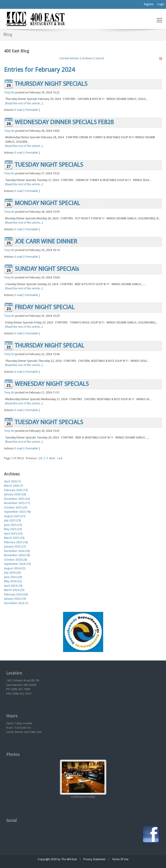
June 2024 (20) (13, 577)
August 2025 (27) (15, 516)
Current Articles (69, 58)
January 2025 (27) (15, 546)
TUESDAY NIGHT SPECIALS (49, 165)
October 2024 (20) (16, 560)
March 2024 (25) (14, 590)
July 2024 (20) (12, 573)
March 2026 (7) (13, 486)
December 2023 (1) (16, 603)
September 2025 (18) (17, 512)
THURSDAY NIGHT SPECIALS (51, 84)
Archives (87, 58)
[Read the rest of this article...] (24, 103)
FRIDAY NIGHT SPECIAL (45, 308)
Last (60, 458)
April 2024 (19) (13, 586)
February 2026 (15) (16, 490)
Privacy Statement (94, 859)
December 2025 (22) (17, 499)
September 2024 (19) (17, 564)
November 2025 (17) (17, 503)
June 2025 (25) (13, 525)
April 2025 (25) (13, 534)
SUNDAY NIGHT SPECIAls (47, 269)
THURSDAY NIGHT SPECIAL (49, 346)
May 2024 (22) (13, 581)
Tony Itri (9, 92)
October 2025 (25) (16, 507)
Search (100, 58)
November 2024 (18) (17, 555)
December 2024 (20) (17, 551)
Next (52, 458)
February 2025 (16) (16, 542)
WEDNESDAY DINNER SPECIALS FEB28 (64, 123)
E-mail (19, 110)
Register (149, 4)
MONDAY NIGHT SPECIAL (47, 204)
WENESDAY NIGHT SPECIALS (52, 384)
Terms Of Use (120, 859)
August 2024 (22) (15, 568)
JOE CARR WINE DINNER (46, 242)
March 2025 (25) (14, 538)
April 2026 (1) (12, 481)
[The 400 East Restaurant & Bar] (35, 19)
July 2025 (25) (12, 520)
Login (161, 4)
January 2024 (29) (15, 599)
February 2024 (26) (16, 594)
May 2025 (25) (13, 529)
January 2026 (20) (15, 494)
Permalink (32, 110)
